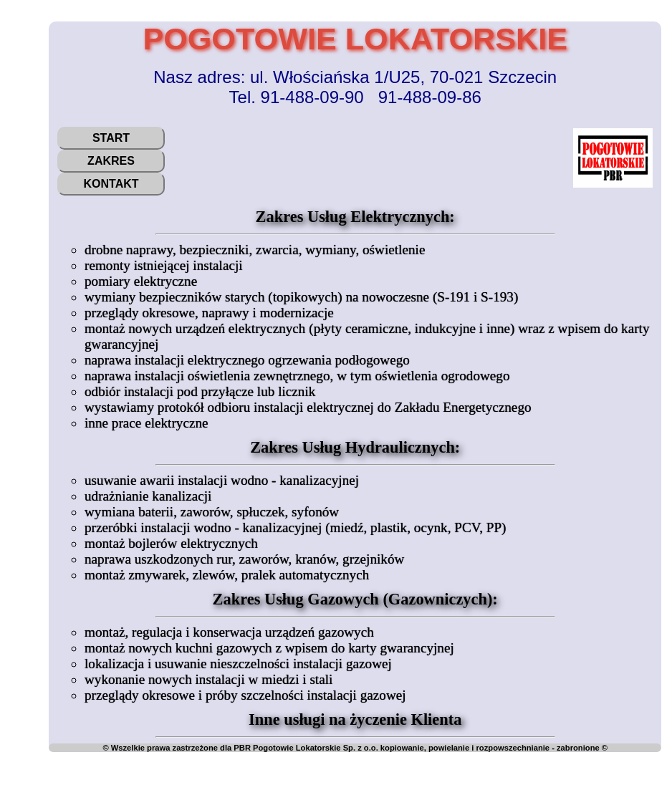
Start (111, 138)
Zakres (111, 161)
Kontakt (111, 184)
